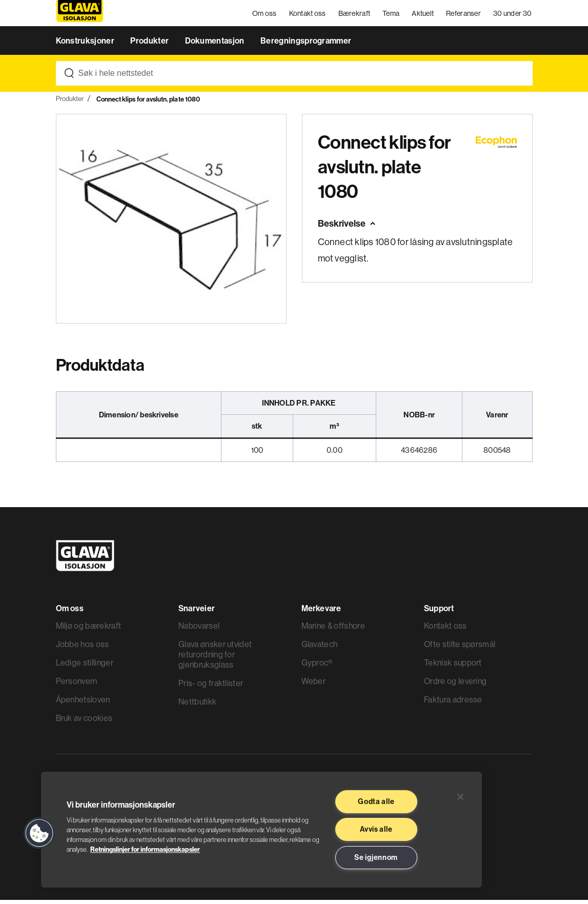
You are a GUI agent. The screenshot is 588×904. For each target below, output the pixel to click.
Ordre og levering (455, 685)
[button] (39, 833)
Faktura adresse (453, 704)
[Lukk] (460, 797)
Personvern (77, 685)
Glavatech (320, 648)
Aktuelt (424, 15)
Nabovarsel (199, 630)
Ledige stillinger (85, 667)
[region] (261, 830)
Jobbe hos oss (83, 648)
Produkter (150, 45)
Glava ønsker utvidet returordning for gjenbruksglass (215, 658)
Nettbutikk (197, 706)
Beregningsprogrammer (306, 45)
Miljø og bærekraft (89, 630)
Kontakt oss (308, 15)
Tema (392, 15)
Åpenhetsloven (83, 704)
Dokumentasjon (216, 45)
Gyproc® (317, 667)
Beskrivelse (342, 228)
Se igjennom (376, 857)
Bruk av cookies (84, 722)
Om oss (265, 15)
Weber (314, 685)
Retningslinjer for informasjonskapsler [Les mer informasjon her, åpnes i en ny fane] (145, 849)
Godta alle (376, 801)
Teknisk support (453, 667)
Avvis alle (376, 829)
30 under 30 (513, 15)
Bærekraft (355, 15)
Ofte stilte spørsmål (460, 648)
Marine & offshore (333, 630)
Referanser (464, 15)
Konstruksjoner (86, 45)
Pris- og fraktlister (211, 687)
